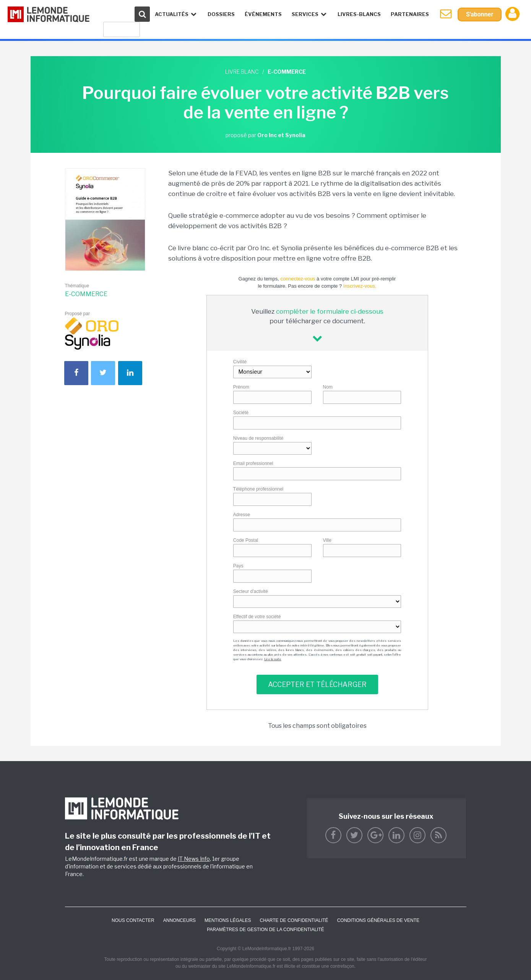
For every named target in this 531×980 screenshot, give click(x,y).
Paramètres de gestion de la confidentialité (265, 930)
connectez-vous (298, 279)
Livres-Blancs (359, 14)
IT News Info (194, 859)
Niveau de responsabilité (258, 438)
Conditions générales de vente (378, 920)
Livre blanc (242, 72)
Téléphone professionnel (258, 489)
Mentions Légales (228, 920)
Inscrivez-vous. (360, 286)
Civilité (240, 362)
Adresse (242, 515)
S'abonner (480, 14)
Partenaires (410, 14)
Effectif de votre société (257, 617)
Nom (328, 387)
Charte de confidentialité (294, 920)
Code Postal (246, 540)
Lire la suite (273, 659)
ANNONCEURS (179, 920)
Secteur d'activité (251, 591)
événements (263, 14)
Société (241, 413)
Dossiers (221, 14)
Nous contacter (133, 920)
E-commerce (86, 294)
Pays (238, 566)
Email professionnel (253, 463)
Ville (327, 540)
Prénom (241, 387)
